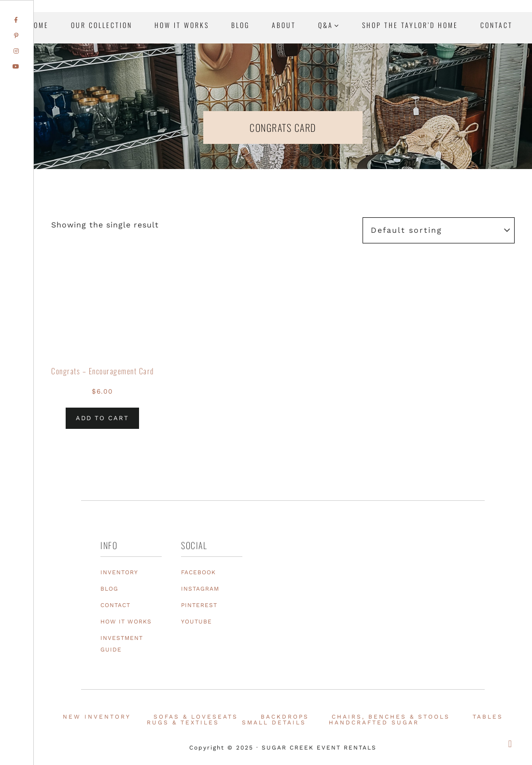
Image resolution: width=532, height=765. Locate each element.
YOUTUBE (196, 622)
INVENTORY (119, 572)
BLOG (109, 589)
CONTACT (115, 605)
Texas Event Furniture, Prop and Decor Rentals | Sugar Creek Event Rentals (464, 111)
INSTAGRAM (200, 589)
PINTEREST (199, 605)
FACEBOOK (198, 572)
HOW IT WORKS (126, 622)
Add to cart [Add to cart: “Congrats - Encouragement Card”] (102, 418)
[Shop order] (439, 230)
